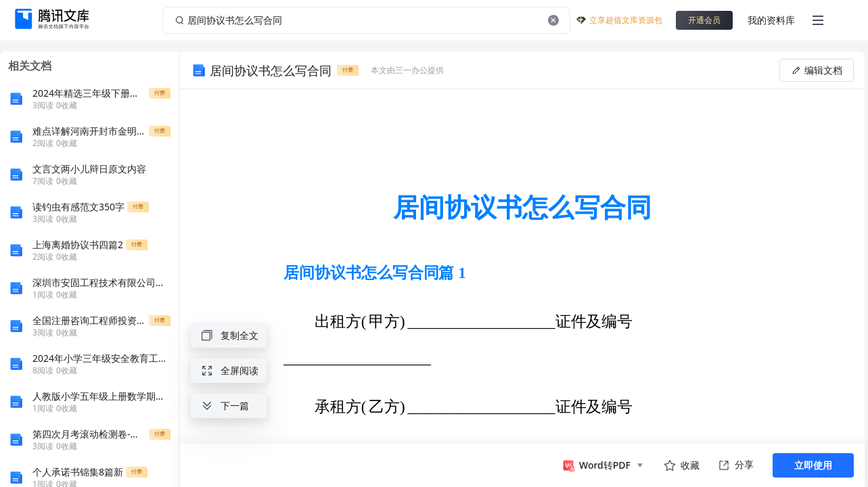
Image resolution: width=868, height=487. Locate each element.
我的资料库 (771, 20)
